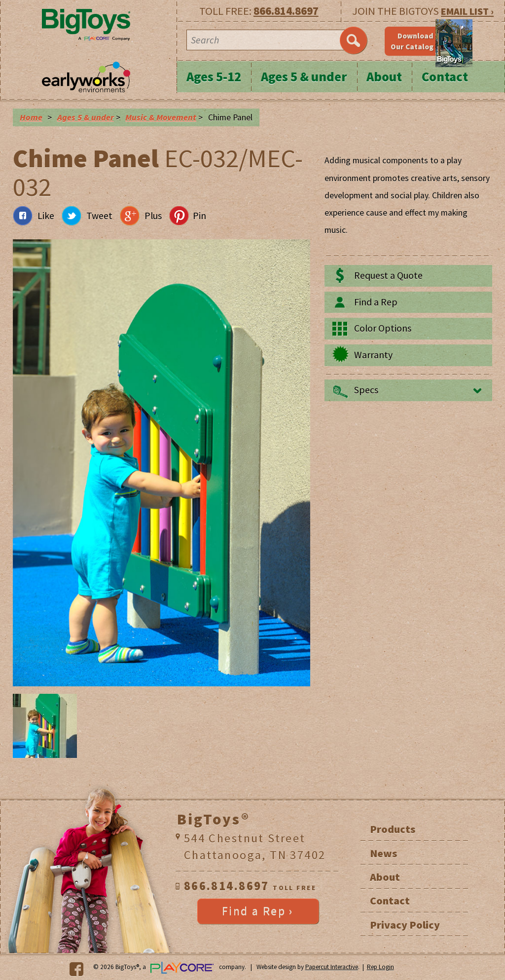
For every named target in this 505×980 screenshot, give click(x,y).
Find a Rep (376, 302)
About (384, 77)
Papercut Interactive (332, 967)
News (383, 853)
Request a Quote (388, 275)
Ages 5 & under (304, 77)
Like (46, 216)
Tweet (99, 216)
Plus (153, 216)
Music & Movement (161, 117)
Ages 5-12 (214, 77)
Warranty (373, 355)
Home (31, 117)
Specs (366, 390)
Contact (445, 77)
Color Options (383, 328)
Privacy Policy (405, 925)
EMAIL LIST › (467, 11)
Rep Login (380, 967)
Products (393, 829)
